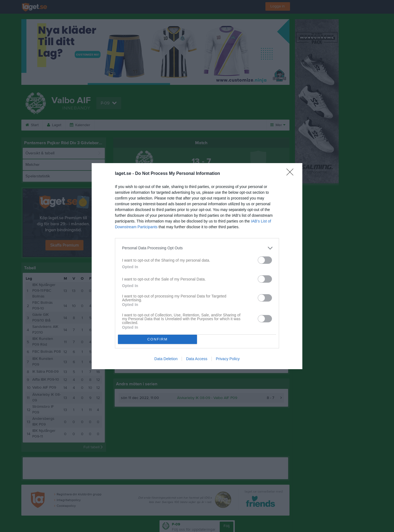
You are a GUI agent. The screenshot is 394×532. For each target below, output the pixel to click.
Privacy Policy (228, 359)
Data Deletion (166, 359)
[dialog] (197, 266)
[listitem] (197, 248)
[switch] (265, 260)
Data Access (197, 359)
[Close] (292, 174)
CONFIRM (157, 339)
